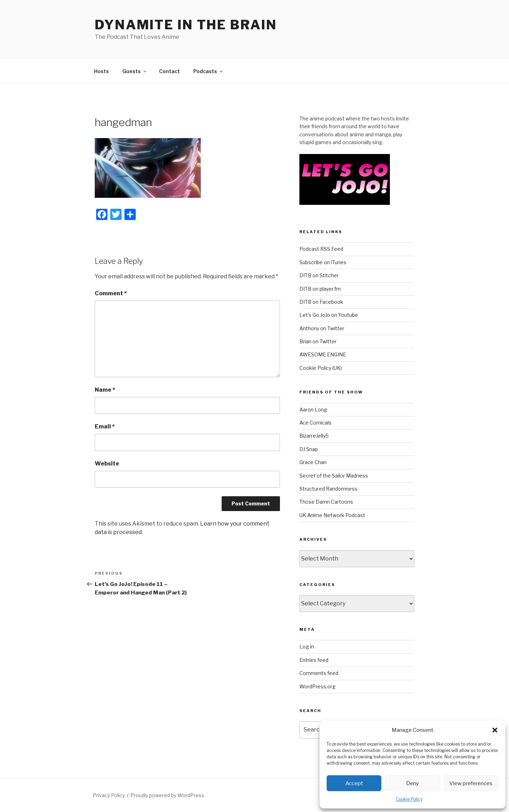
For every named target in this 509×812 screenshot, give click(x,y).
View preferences (471, 783)
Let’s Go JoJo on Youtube (329, 315)
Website (107, 464)
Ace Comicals (315, 423)
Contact (169, 71)
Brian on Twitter (318, 341)
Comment (111, 293)
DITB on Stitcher (319, 275)
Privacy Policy (109, 795)
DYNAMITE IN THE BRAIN (186, 25)
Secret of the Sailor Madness (334, 476)
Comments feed (319, 673)
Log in (307, 647)
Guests (135, 71)
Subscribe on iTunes (323, 262)
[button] (495, 730)
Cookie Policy (409, 799)
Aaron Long (313, 410)
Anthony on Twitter (322, 328)
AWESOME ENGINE (323, 354)
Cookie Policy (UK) (321, 368)
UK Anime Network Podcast (332, 515)
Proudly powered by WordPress (167, 795)
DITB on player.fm (320, 289)
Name (105, 390)
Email (105, 426)
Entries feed (314, 660)
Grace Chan (313, 462)
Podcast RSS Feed (321, 249)
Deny (413, 783)
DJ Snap (309, 449)
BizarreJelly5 (314, 436)
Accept (354, 783)
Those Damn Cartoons (326, 502)
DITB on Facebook (321, 302)
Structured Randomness (328, 489)
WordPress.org (317, 686)
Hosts (101, 71)
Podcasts (209, 71)
